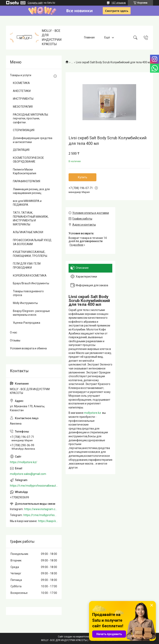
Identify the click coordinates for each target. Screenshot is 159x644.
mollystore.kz (93, 413)
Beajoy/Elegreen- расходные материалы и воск (31, 313)
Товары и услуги (21, 75)
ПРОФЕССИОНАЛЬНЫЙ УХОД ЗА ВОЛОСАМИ (32, 242)
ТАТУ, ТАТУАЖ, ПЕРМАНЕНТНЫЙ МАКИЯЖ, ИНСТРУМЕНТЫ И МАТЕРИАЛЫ (31, 219)
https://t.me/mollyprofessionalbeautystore (34, 486)
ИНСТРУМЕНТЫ (23, 99)
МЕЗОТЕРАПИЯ (23, 107)
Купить (83, 177)
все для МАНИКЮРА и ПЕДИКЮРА (27, 203)
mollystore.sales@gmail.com (28, 474)
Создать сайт (35, 3)
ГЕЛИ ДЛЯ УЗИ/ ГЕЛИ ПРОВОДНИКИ (27, 266)
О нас (14, 332)
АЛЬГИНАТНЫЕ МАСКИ (28, 232)
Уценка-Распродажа (27, 323)
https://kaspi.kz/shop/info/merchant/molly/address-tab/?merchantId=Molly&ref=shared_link (48, 521)
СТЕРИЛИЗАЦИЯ (24, 130)
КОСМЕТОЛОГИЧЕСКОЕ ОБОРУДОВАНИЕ (28, 160)
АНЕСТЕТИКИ (22, 91)
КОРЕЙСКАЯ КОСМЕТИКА (30, 276)
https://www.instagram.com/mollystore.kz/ (41, 509)
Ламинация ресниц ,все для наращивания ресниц (31, 191)
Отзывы (15, 340)
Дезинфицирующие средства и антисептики (33, 140)
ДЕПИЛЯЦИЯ (21, 150)
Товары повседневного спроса (28, 293)
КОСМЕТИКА (21, 83)
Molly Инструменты (25, 303)
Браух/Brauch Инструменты (31, 283)
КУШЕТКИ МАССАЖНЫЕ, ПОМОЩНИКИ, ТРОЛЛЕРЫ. (30, 254)
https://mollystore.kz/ (24, 462)
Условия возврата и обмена (28, 348)
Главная (89, 37)
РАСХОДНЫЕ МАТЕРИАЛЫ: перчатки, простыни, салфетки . (31, 118)
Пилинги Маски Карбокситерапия (25, 171)
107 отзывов (119, 3)
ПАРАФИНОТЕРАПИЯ (27, 181)
